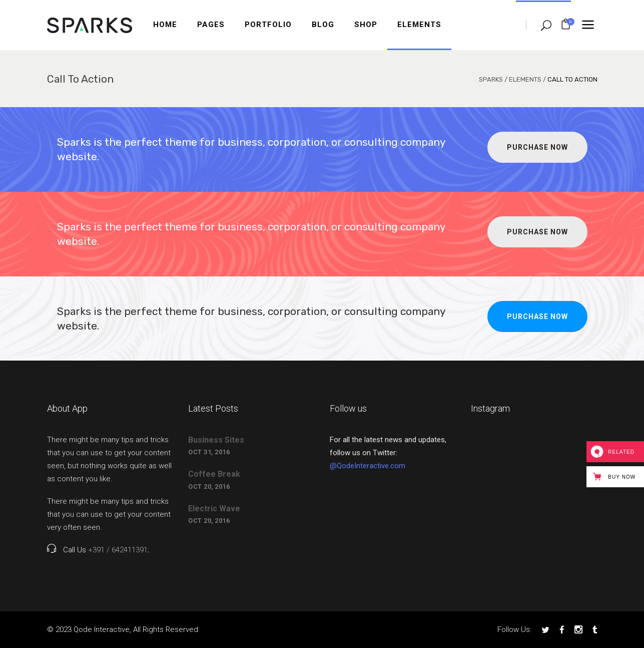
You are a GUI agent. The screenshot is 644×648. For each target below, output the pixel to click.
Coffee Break (214, 474)
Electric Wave (214, 509)
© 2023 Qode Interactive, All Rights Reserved (123, 629)
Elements (525, 79)
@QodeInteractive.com (368, 466)
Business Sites (216, 440)
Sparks (491, 79)
